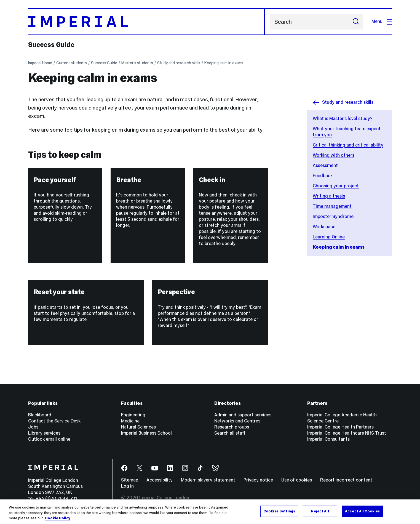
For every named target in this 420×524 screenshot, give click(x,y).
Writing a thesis (329, 196)
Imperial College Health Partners (340, 427)
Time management (332, 206)
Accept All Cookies (362, 511)
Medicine (130, 421)
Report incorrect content (346, 480)
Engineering (133, 415)
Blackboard (40, 415)
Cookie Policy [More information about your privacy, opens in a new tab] (58, 518)
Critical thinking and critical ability (348, 145)
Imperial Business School (146, 433)
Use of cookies (297, 480)
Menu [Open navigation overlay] (382, 21)
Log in (127, 486)
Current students (72, 63)
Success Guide (51, 45)
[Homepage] (146, 22)
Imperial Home (40, 63)
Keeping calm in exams (224, 63)
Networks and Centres (237, 421)
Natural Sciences (138, 427)
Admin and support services (243, 415)
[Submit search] (356, 22)
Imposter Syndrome (333, 216)
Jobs (33, 427)
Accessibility (160, 480)
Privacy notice (258, 480)
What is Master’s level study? (343, 119)
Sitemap (130, 480)
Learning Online (329, 237)
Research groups (232, 427)
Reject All (320, 511)
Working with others (334, 155)
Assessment (325, 165)
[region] (210, 512)
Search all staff (230, 433)
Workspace (324, 227)
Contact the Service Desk (54, 421)
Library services (44, 433)
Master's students (137, 63)
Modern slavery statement (208, 480)
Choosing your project (336, 186)
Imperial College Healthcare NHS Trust (347, 433)
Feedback (323, 176)
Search (270, 22)
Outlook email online (49, 439)
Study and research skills (179, 63)
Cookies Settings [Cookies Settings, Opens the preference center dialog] (279, 511)
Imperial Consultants (328, 439)
